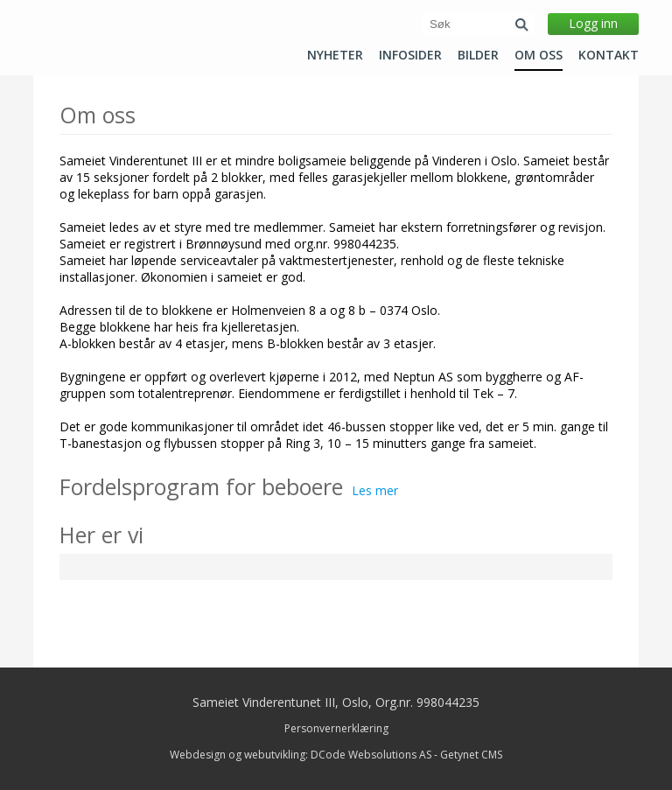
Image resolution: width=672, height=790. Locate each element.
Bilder (478, 55)
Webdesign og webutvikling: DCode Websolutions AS (301, 755)
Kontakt (609, 55)
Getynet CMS (471, 755)
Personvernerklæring (336, 728)
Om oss (539, 55)
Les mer (375, 490)
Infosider (410, 55)
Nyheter (335, 55)
